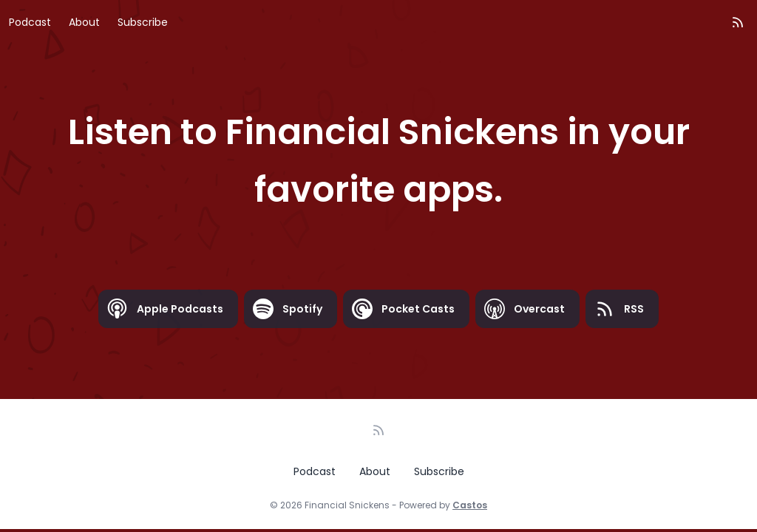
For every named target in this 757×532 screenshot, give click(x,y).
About (84, 22)
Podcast (30, 22)
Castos (470, 505)
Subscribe (143, 22)
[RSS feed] (738, 22)
